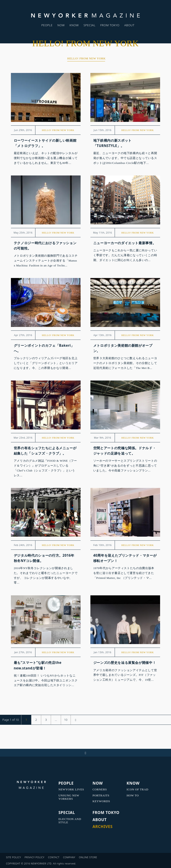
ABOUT (129, 25)
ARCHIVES (102, 826)
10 (66, 720)
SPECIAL (89, 25)
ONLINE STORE (88, 857)
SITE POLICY (13, 857)
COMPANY (69, 857)
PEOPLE (47, 25)
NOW (61, 25)
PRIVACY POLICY (34, 857)
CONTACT (54, 857)
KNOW (74, 25)
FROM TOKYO (110, 25)
